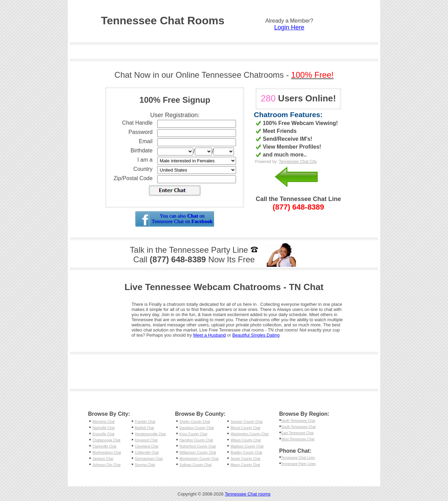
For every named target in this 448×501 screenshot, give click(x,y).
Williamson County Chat (198, 453)
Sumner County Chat (246, 422)
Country (143, 169)
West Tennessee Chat (298, 439)
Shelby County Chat (195, 422)
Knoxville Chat (103, 434)
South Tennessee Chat (298, 427)
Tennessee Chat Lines (298, 458)
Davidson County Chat (197, 428)
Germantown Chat (149, 459)
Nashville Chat (103, 428)
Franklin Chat (145, 422)
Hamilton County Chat (196, 440)
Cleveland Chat (147, 446)
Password (140, 132)
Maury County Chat (245, 465)
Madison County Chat (247, 446)
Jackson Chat (103, 459)
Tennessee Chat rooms (248, 494)
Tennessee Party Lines (298, 464)
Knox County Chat (193, 434)
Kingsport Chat (146, 440)
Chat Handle (137, 123)
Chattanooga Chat (106, 440)
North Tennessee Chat (298, 421)
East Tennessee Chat (297, 433)
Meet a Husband (209, 335)
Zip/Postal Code (133, 178)
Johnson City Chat (107, 465)
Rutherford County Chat (198, 446)
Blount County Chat (245, 428)
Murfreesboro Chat (107, 453)
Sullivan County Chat (195, 465)
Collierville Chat (147, 453)
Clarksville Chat (104, 446)
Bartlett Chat (145, 428)
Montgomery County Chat (199, 459)
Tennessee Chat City (298, 162)
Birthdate (141, 151)
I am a (145, 160)
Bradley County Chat (246, 453)
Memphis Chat (103, 422)
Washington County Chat (250, 434)
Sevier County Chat (245, 459)
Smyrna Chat (145, 465)
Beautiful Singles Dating (256, 335)
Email (146, 141)
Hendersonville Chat (150, 434)
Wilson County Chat (246, 440)
